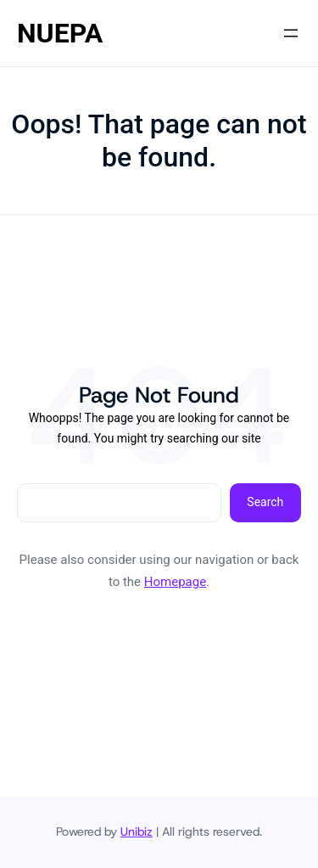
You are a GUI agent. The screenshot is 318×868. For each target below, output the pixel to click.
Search (265, 502)
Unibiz (137, 831)
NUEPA (60, 33)
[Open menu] (291, 33)
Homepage (175, 582)
